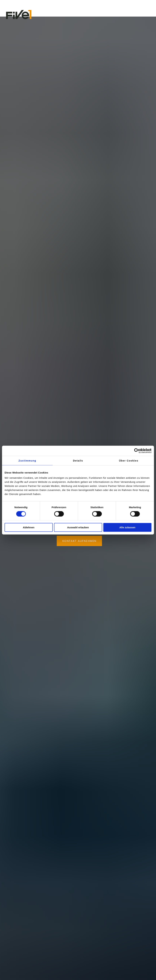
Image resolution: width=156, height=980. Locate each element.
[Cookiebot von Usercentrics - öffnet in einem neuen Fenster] (137, 451)
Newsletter (14, 5)
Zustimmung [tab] (27, 460)
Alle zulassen (127, 527)
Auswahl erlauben (78, 527)
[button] (147, 15)
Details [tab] (78, 460)
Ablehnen (29, 527)
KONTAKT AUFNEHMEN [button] (79, 541)
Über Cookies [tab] (129, 460)
